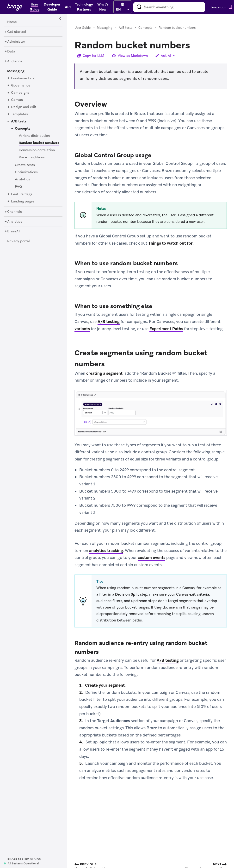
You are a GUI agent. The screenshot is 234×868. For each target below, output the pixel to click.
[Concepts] (23, 129)
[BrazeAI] (13, 231)
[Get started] (17, 32)
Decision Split (127, 594)
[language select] (123, 9)
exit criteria (199, 594)
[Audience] (15, 61)
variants (82, 329)
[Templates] (19, 114)
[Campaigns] (20, 93)
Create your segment (105, 685)
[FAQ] (18, 187)
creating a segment (104, 373)
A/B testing (109, 322)
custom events (151, 558)
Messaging (105, 28)
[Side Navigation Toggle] (61, 19)
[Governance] (21, 86)
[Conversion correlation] (37, 150)
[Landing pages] (23, 201)
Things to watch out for (170, 243)
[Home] (12, 22)
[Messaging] (16, 71)
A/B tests (125, 28)
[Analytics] (22, 179)
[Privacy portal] (18, 241)
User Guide (83, 28)
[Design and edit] (24, 107)
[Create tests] (25, 165)
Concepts (145, 28)
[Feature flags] (22, 194)
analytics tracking (106, 551)
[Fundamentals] (23, 78)
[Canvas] (17, 100)
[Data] (11, 52)
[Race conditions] (32, 157)
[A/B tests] (19, 121)
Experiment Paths (166, 329)
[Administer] (16, 42)
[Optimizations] (26, 172)
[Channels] (15, 212)
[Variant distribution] (34, 136)
